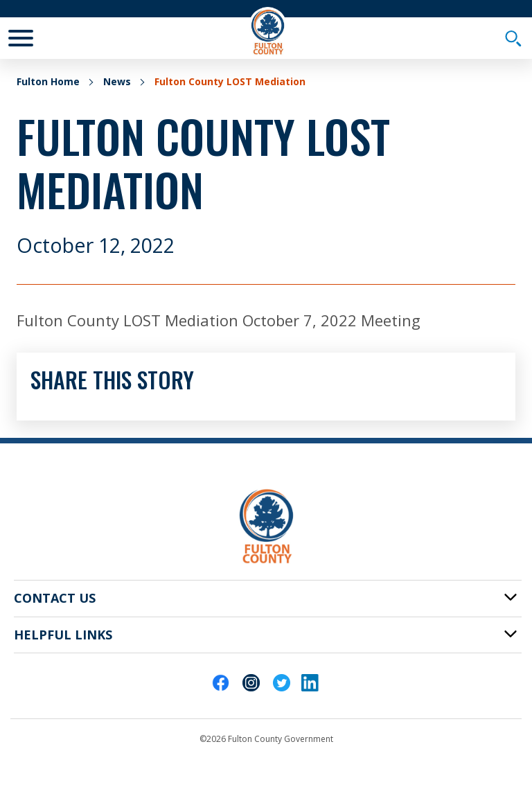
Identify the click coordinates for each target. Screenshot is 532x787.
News (117, 81)
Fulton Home (48, 81)
